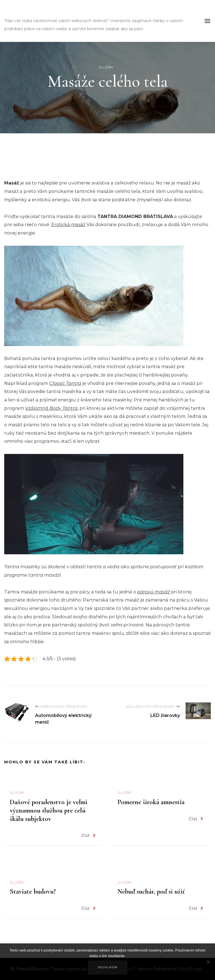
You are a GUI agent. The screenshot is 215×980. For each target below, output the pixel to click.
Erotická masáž (68, 225)
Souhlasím (108, 967)
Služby (106, 67)
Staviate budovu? (33, 892)
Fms (13, 12)
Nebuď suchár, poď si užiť (151, 892)
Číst (89, 835)
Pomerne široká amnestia (151, 802)
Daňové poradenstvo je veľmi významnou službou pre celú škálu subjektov (49, 810)
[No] (208, 966)
